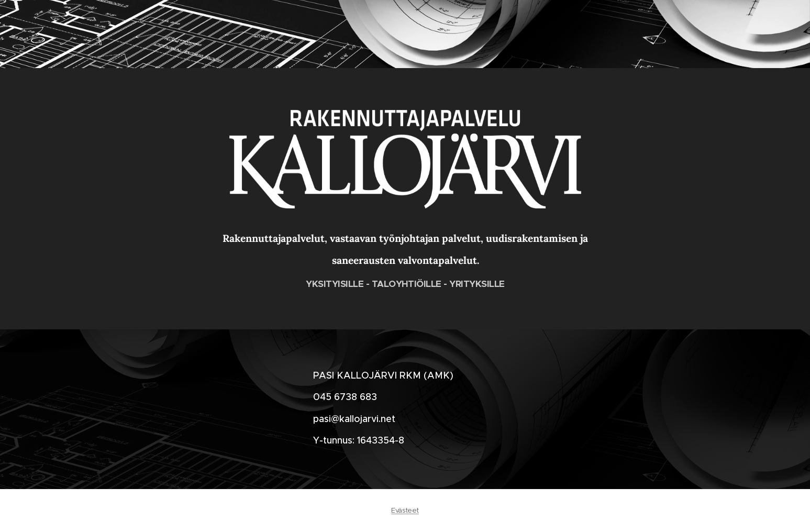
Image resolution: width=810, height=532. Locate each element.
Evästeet (405, 510)
